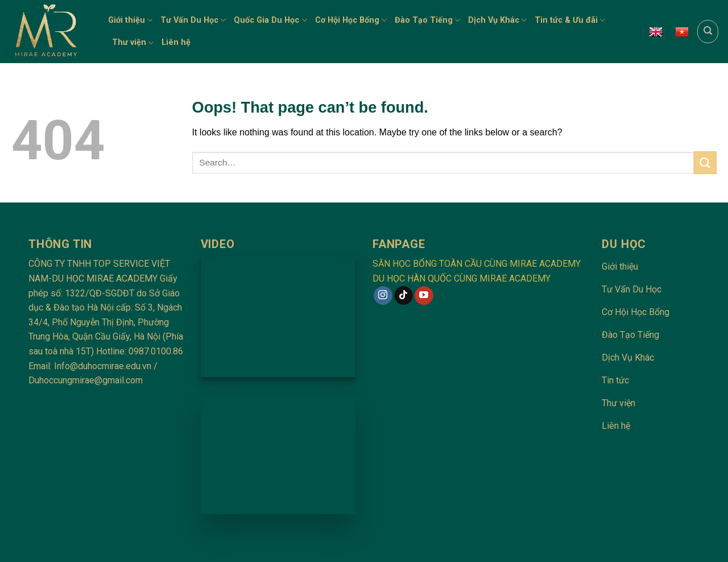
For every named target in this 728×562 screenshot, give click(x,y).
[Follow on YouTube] (424, 296)
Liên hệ (176, 42)
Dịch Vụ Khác (497, 20)
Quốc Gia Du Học (270, 20)
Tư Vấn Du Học (193, 20)
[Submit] (705, 162)
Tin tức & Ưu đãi (570, 20)
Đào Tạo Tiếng (427, 20)
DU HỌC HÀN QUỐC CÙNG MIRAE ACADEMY (462, 278)
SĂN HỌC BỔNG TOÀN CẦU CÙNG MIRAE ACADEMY (477, 264)
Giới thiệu (130, 20)
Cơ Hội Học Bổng (351, 20)
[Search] (708, 31)
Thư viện (133, 43)
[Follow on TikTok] (404, 296)
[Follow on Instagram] (383, 296)
